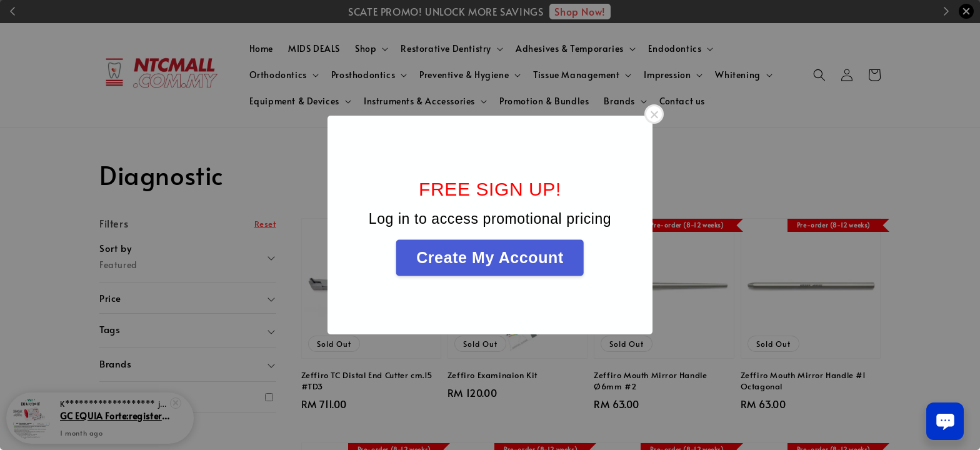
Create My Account (490, 257)
